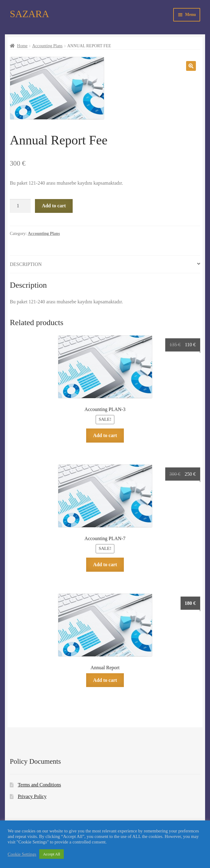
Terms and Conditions (39, 785)
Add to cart (54, 206)
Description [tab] (26, 264)
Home (22, 46)
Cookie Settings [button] (22, 854)
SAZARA (29, 14)
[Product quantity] (20, 206)
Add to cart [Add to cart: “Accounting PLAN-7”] (105, 565)
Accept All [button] (52, 854)
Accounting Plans (47, 46)
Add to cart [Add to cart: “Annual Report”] (105, 680)
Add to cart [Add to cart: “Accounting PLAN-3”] (105, 435)
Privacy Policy (32, 796)
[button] (191, 66)
